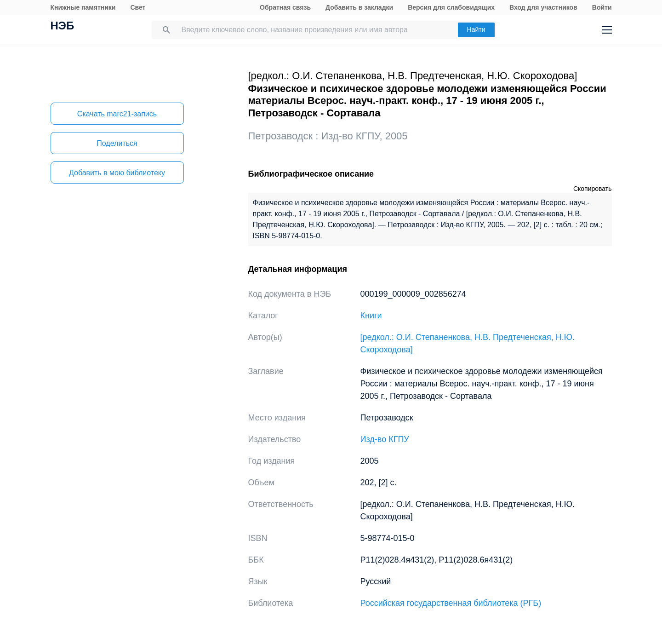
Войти (602, 7)
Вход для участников (543, 7)
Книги (371, 316)
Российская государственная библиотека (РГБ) (451, 603)
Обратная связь (285, 7)
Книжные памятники (83, 7)
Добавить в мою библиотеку (117, 173)
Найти (476, 29)
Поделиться (117, 143)
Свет (138, 7)
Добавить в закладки (359, 7)
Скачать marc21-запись (117, 114)
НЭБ (63, 27)
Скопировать (593, 189)
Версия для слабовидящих (451, 7)
